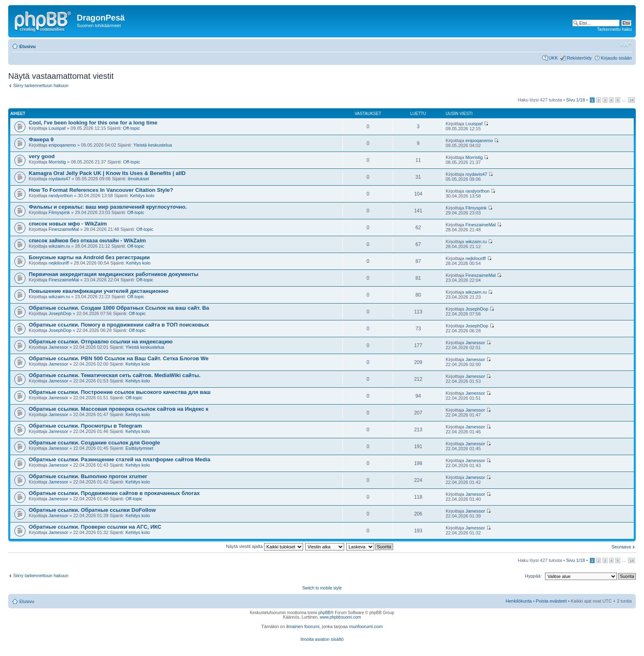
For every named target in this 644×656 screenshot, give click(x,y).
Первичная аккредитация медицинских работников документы (114, 274)
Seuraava (621, 547)
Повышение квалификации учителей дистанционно (99, 291)
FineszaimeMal (64, 229)
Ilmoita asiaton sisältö (322, 639)
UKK (553, 58)
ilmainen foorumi (303, 626)
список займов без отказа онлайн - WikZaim (87, 241)
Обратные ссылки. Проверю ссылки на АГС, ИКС (95, 527)
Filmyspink (59, 212)
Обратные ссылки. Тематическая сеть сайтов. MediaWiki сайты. (115, 375)
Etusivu (28, 46)
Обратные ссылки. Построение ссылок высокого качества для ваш (120, 392)
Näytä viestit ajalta (264, 546)
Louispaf (57, 128)
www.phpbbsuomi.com (340, 617)
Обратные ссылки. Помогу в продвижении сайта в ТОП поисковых (119, 325)
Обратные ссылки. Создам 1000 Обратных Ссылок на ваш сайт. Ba (119, 308)
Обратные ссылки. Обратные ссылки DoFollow (92, 510)
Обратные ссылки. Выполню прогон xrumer (88, 476)
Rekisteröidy (579, 58)
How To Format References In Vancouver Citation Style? (101, 190)
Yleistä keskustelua (152, 145)
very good (42, 156)
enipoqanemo (62, 145)
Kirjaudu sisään (616, 58)
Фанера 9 (41, 139)
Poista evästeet (551, 601)
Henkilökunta (519, 601)
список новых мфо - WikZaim (68, 224)
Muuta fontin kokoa (626, 45)
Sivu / (575, 100)
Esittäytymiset (139, 448)
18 (631, 100)
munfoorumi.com (366, 626)
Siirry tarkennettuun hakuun (41, 85)
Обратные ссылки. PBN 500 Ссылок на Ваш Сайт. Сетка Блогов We (119, 358)
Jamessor (58, 347)
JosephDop (60, 313)
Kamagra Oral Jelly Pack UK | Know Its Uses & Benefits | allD (107, 173)
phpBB (324, 613)
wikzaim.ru (59, 246)
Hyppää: (533, 576)
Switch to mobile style (322, 588)
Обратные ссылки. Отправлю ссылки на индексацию (101, 342)
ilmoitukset (138, 179)
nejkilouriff (59, 263)
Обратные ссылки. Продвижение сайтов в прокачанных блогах (114, 493)
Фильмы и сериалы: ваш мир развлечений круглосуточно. (108, 207)
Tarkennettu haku (614, 29)
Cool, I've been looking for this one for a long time (93, 123)
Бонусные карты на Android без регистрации (89, 257)
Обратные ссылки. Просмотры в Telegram (85, 426)
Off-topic (131, 128)
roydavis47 (59, 179)
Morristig (57, 162)
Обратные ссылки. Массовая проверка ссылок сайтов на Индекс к (118, 409)
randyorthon (61, 196)
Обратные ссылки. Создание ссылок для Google (94, 443)
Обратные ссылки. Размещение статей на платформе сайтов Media (120, 459)
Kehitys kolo (142, 196)
